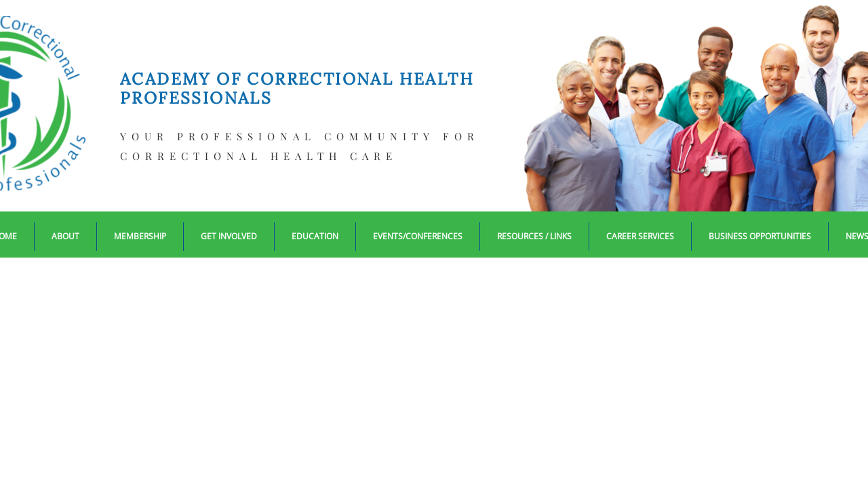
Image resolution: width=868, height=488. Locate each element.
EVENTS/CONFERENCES (418, 236)
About (65, 236)
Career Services (640, 236)
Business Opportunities (760, 236)
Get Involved (229, 236)
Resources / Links (534, 236)
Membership (140, 236)
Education (315, 236)
